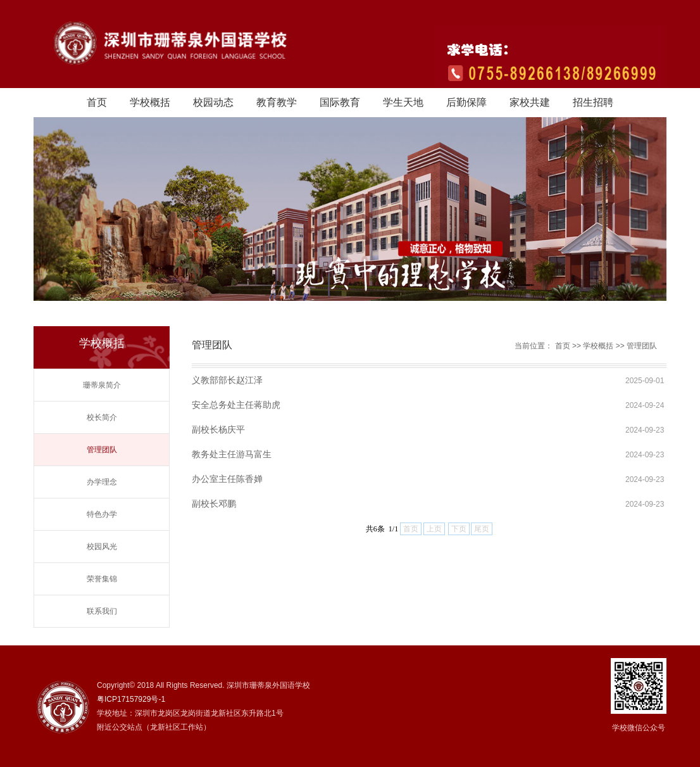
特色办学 (102, 514)
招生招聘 (593, 102)
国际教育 (340, 102)
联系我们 (102, 611)
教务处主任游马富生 (232, 454)
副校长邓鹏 (214, 504)
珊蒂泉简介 (102, 385)
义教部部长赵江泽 (227, 380)
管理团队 (102, 450)
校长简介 (102, 417)
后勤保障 (466, 102)
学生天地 (403, 102)
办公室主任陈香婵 (227, 479)
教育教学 (277, 102)
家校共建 (530, 102)
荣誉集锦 (102, 579)
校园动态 (213, 102)
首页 (97, 102)
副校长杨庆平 (218, 429)
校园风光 (102, 547)
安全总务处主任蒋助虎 (236, 405)
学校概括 (150, 102)
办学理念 (102, 482)
